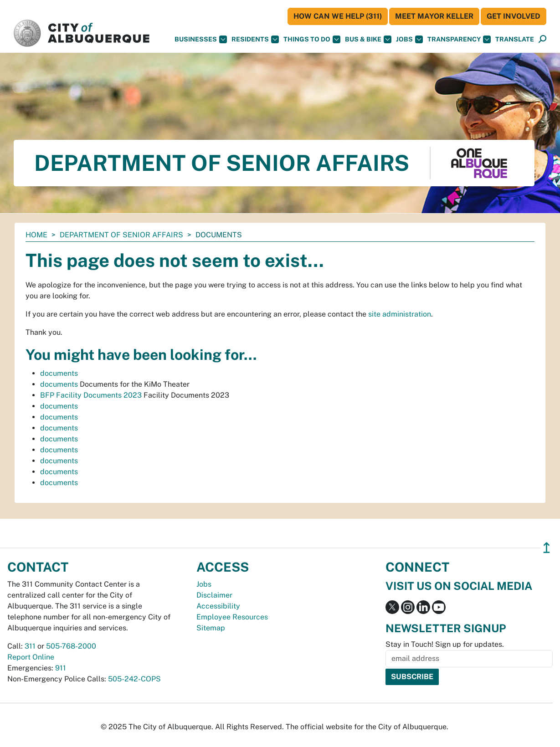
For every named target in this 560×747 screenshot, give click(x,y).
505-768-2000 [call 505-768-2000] (71, 646)
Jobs (409, 39)
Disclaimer (214, 595)
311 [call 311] (30, 646)
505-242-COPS (134, 679)
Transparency (459, 39)
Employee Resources (232, 617)
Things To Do (312, 39)
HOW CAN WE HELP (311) (338, 16)
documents (59, 373)
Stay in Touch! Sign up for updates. (445, 644)
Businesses (201, 39)
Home (36, 235)
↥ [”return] (547, 548)
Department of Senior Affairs (121, 235)
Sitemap (211, 628)
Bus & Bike (368, 39)
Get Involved (514, 16)
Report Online (31, 657)
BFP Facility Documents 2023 (91, 395)
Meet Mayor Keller (434, 16)
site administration (400, 314)
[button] (515, 39)
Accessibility (218, 606)
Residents (255, 39)
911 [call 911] (61, 668)
